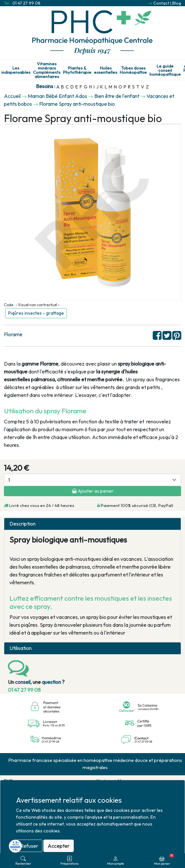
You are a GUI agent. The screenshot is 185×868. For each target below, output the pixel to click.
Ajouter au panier (93, 491)
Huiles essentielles (106, 70)
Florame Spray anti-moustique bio (77, 104)
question (51, 682)
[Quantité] (92, 480)
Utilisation (21, 648)
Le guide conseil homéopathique (165, 70)
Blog (177, 3)
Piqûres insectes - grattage (36, 313)
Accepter (59, 846)
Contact (161, 3)
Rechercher (23, 861)
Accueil (12, 96)
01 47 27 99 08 (26, 3)
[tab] (92, 524)
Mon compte (116, 861)
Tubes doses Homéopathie (133, 70)
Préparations (69, 861)
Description (23, 524)
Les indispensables (16, 70)
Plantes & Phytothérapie (77, 70)
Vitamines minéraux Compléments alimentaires (47, 70)
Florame (13, 334)
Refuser (29, 846)
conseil (23, 682)
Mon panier (164, 860)
